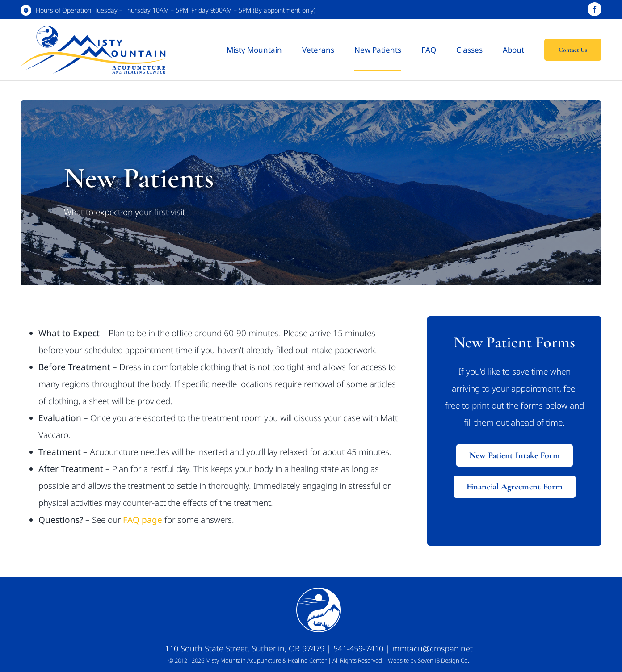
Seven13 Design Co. (443, 660)
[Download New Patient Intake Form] (515, 455)
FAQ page (143, 520)
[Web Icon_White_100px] (319, 592)
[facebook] (595, 9)
